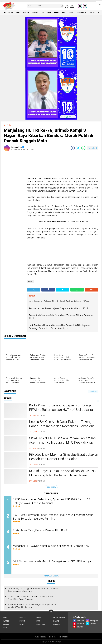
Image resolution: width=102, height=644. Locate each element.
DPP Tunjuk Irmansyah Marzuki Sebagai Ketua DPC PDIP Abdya (52, 561)
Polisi (9, 125)
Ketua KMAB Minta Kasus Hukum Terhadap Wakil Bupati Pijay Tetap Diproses (30, 598)
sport (72, 13)
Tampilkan (93, 391)
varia (18, 13)
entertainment (60, 618)
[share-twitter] (78, 148)
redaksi (57, 624)
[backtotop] (51, 612)
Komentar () (92, 148)
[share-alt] (34, 290)
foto (38, 621)
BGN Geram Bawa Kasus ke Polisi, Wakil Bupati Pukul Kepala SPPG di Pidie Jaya (32, 606)
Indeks (65, 637)
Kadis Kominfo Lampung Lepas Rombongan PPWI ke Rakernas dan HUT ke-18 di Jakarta (61, 407)
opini (49, 13)
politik (35, 13)
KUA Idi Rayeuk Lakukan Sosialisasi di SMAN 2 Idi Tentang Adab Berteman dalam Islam (63, 473)
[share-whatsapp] (83, 148)
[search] (45, 6)
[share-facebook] (73, 148)
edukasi (92, 13)
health (56, 621)
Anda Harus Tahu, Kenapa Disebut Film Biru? (40, 530)
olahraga (41, 624)
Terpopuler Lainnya (51, 576)
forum (22, 621)
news (11, 13)
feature (6, 621)
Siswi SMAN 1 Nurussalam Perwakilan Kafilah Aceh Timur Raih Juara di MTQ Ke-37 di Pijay (62, 440)
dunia (64, 13)
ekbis (57, 13)
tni (43, 13)
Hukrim (43, 637)
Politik (50, 637)
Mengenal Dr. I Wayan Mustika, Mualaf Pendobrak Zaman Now (51, 546)
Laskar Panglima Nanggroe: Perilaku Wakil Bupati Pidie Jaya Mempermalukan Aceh (33, 590)
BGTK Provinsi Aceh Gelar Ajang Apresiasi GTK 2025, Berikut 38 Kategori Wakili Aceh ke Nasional (51, 501)
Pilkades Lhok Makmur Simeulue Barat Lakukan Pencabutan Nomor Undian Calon (64, 457)
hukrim (26, 13)
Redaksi (58, 637)
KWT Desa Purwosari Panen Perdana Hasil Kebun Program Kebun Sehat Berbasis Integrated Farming (53, 517)
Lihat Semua (51, 487)
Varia (37, 637)
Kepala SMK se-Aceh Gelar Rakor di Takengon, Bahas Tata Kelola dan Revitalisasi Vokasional (62, 424)
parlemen (82, 13)
